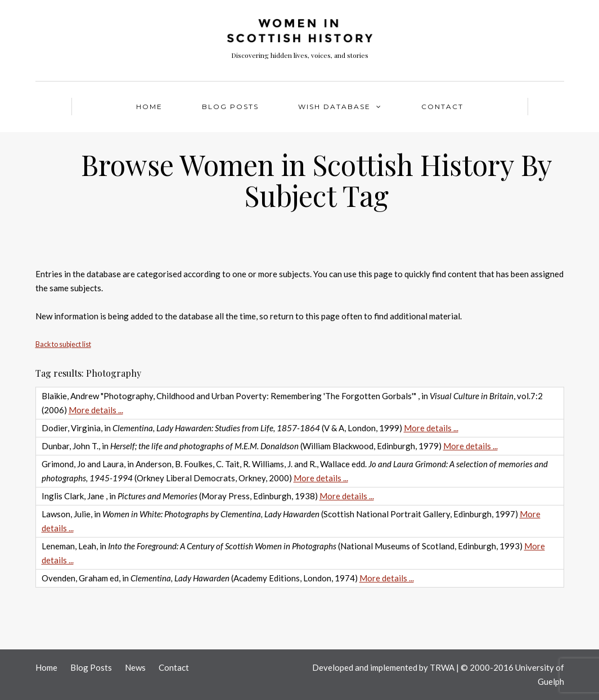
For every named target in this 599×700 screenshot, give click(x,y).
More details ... (96, 410)
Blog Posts (230, 107)
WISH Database (334, 107)
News (135, 667)
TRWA (442, 667)
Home (149, 107)
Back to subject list (63, 344)
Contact (442, 107)
